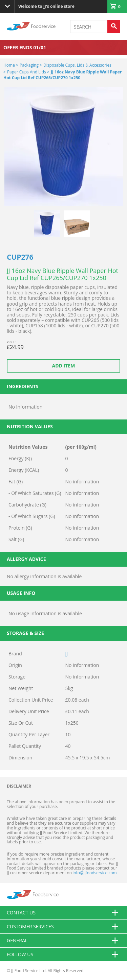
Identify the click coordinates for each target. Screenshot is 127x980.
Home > (11, 65)
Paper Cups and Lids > (28, 72)
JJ (67, 654)
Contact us (63, 913)
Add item (64, 366)
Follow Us (63, 955)
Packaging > (31, 65)
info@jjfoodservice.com (94, 873)
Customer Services (63, 927)
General (63, 941)
